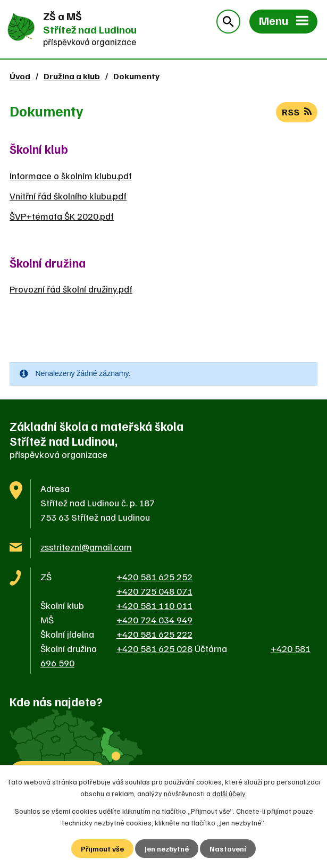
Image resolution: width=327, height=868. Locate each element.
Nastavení (228, 849)
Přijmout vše (102, 849)
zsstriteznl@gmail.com (86, 547)
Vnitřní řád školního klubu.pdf (68, 196)
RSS (297, 112)
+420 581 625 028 (154, 648)
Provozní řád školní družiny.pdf (71, 289)
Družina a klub (72, 76)
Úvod (20, 76)
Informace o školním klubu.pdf (71, 176)
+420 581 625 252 (154, 577)
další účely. (229, 793)
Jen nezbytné (167, 849)
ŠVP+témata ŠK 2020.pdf (62, 216)
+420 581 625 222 (154, 634)
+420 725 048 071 (154, 591)
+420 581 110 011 (154, 605)
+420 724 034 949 (154, 620)
